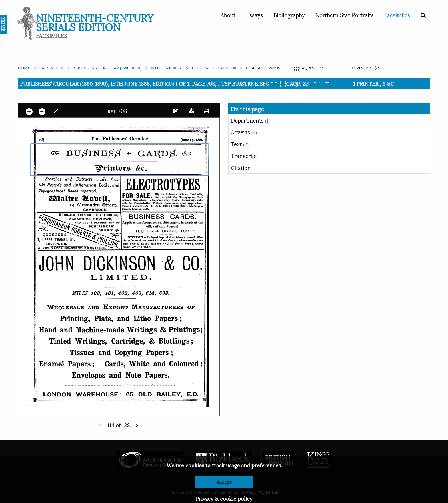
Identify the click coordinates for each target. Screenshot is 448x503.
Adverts (244, 132)
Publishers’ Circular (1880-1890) (107, 68)
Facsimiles (397, 15)
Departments (250, 120)
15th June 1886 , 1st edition (180, 68)
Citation (241, 167)
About (228, 15)
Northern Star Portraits (345, 15)
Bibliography (289, 15)
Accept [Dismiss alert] (224, 482)
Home (24, 68)
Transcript (244, 155)
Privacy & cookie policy (224, 498)
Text (240, 144)
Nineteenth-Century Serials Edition (95, 22)
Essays (254, 15)
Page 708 (227, 68)
